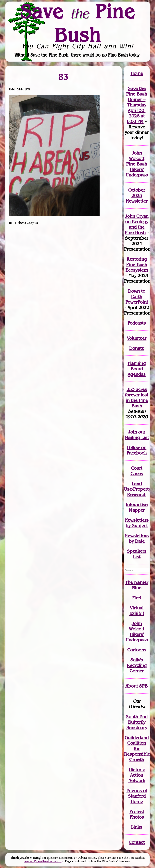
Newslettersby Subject (137, 523)
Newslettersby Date (137, 538)
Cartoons (137, 650)
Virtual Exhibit (137, 611)
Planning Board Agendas (137, 369)
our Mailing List (137, 435)
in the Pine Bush (137, 400)
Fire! (137, 598)
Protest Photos (137, 814)
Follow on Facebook (137, 450)
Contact (137, 842)
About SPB (137, 686)
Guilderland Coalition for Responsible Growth (137, 749)
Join (132, 432)
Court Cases (137, 471)
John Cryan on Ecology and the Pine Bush (137, 224)
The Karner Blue (137, 585)
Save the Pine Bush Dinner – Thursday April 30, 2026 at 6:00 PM (137, 105)
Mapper (137, 510)
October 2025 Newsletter (137, 195)
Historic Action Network (137, 775)
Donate (137, 348)
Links (137, 827)
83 (64, 77)
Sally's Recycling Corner (137, 665)
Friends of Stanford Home (137, 796)
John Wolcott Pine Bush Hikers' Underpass (137, 164)
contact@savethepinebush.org (44, 861)
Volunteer (137, 338)
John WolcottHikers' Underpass (137, 632)
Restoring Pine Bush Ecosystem (137, 265)
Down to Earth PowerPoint (137, 296)
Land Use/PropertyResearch (137, 489)
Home (137, 73)
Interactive (137, 505)
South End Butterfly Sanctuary (137, 722)
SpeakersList (137, 554)
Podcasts (137, 323)
